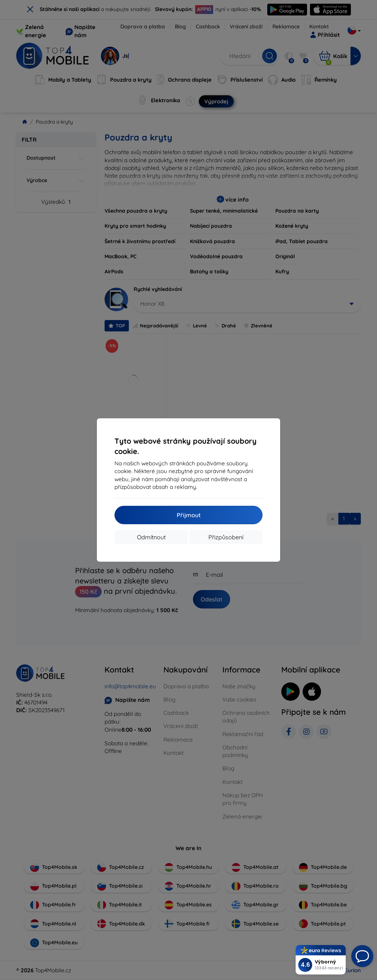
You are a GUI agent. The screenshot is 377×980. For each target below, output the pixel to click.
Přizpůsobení (226, 537)
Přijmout (189, 515)
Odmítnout (151, 537)
